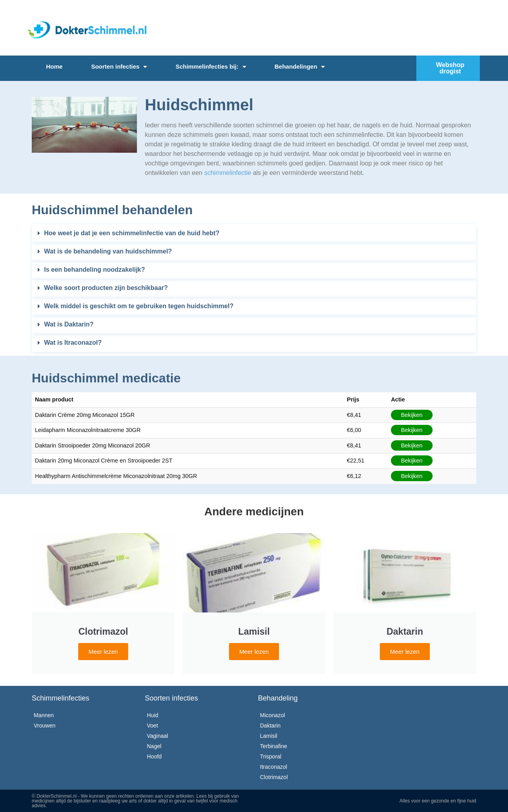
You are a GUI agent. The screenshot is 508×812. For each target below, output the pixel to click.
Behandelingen (300, 67)
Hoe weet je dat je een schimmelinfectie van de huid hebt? (132, 233)
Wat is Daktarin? (69, 324)
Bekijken (412, 415)
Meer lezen (103, 652)
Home (54, 66)
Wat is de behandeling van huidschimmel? (108, 251)
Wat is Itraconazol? (73, 343)
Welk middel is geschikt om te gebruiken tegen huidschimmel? (139, 306)
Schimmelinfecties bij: (211, 67)
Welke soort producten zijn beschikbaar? (106, 288)
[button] (254, 233)
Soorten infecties (119, 67)
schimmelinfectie (227, 173)
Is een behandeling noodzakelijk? (94, 270)
